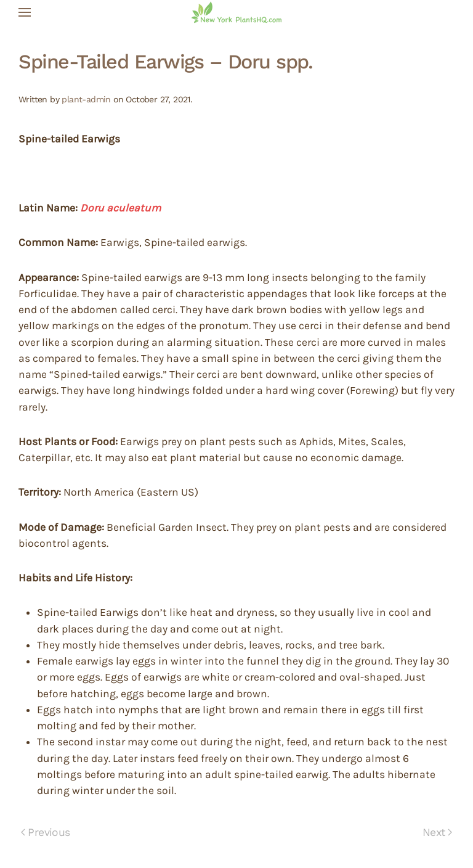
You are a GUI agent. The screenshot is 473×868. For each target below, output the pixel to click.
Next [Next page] (437, 832)
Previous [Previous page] (46, 832)
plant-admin (86, 99)
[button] (25, 12)
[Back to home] (236, 12)
